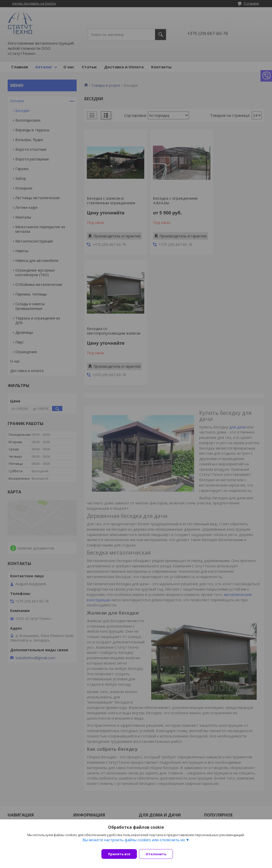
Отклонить (159, 854)
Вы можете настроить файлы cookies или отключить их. (134, 843)
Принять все (119, 854)
